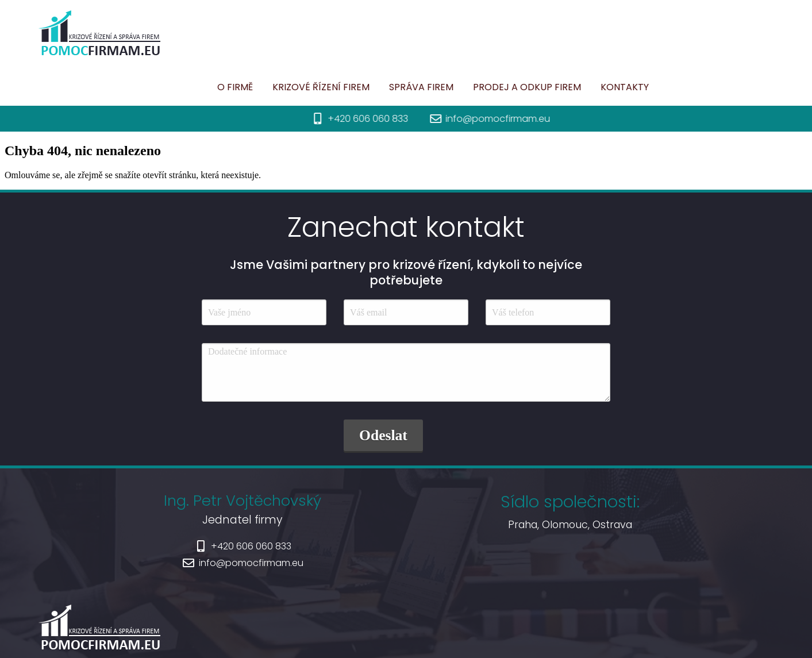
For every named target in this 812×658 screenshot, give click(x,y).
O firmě (189, 87)
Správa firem (375, 87)
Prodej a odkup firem (481, 87)
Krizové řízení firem (275, 87)
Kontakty (579, 87)
